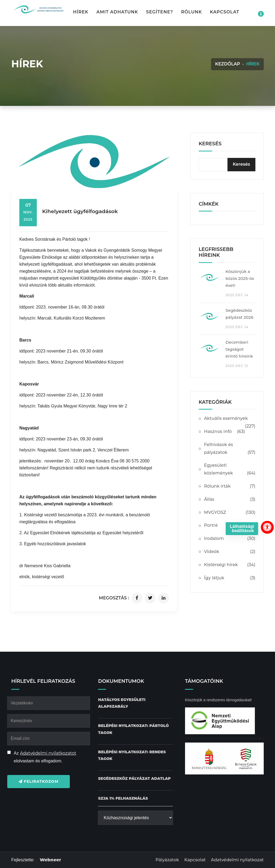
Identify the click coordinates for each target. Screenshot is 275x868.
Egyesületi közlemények (230, 470)
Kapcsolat (225, 12)
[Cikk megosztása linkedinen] (164, 598)
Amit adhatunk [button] (117, 12)
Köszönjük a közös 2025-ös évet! (240, 278)
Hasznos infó (225, 432)
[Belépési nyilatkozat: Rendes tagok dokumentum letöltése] (135, 755)
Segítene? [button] (160, 12)
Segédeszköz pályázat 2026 (240, 314)
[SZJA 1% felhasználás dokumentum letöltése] (123, 798)
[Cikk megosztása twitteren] (150, 598)
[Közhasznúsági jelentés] (135, 818)
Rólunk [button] (191, 12)
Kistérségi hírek (230, 565)
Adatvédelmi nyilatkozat (237, 860)
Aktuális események (230, 420)
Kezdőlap (228, 64)
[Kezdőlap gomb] (38, 9)
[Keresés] (241, 165)
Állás (230, 500)
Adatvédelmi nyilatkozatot (48, 753)
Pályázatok (167, 860)
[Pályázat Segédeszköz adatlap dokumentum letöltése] (134, 779)
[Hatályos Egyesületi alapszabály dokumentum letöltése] (135, 703)
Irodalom (230, 539)
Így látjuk (230, 578)
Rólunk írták (230, 486)
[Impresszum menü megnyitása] (261, 14)
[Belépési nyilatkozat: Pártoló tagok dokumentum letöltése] (135, 729)
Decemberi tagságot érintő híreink (239, 349)
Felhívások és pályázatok (230, 449)
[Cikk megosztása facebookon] (137, 598)
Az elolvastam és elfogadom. (45, 757)
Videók (230, 552)
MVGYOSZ (230, 513)
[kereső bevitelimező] (227, 165)
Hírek (81, 12)
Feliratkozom (39, 781)
